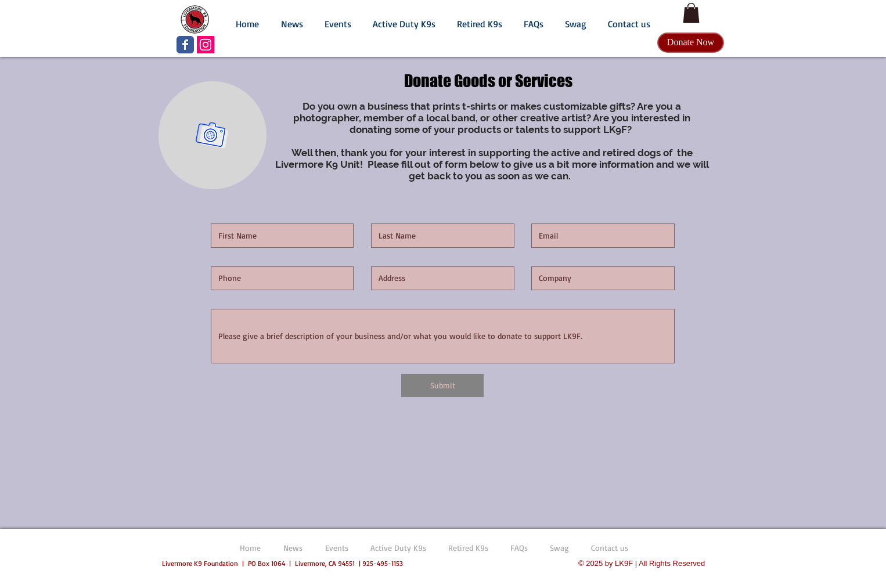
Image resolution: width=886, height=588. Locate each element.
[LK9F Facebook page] (185, 45)
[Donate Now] (691, 43)
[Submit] (442, 385)
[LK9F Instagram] (206, 45)
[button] (292, 19)
